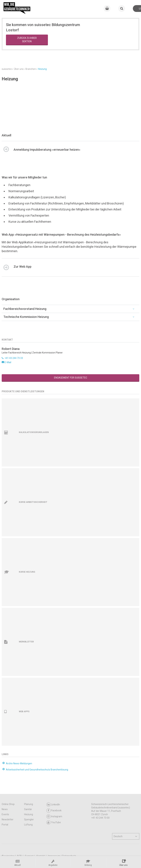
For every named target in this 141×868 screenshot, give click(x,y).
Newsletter (8, 819)
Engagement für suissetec (71, 378)
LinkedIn (53, 805)
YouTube (54, 822)
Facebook (54, 811)
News (5, 809)
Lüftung (28, 825)
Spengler (29, 819)
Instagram (54, 816)
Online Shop (8, 804)
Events (5, 814)
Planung (29, 804)
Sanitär (28, 809)
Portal (5, 825)
